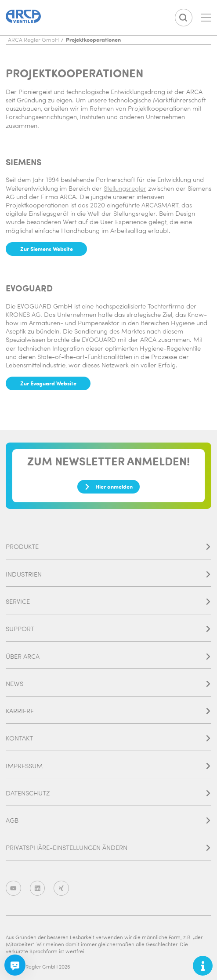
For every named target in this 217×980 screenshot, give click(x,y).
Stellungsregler (125, 188)
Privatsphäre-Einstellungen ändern (108, 848)
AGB (108, 820)
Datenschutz (108, 793)
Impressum (108, 766)
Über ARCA (108, 656)
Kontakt (108, 738)
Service (108, 601)
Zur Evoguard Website (48, 383)
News (108, 684)
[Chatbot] (15, 965)
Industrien (108, 574)
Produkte (108, 546)
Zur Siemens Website (47, 249)
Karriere (108, 711)
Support (108, 629)
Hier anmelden (108, 486)
